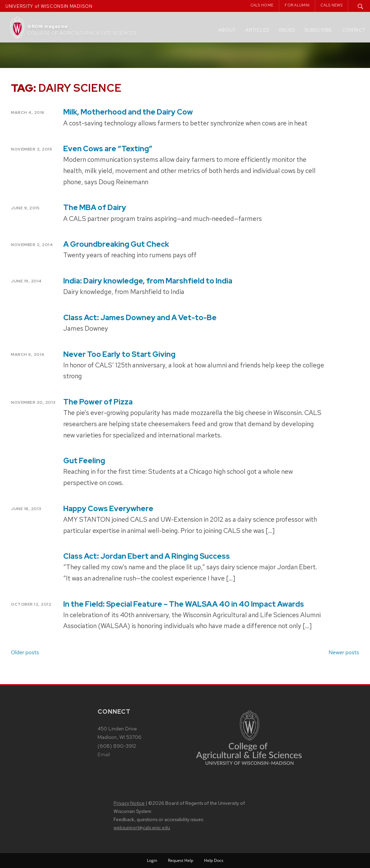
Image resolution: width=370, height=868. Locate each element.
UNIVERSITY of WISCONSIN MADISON (49, 6)
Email (104, 754)
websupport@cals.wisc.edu (142, 828)
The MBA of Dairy (95, 207)
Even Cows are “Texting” (108, 149)
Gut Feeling (84, 461)
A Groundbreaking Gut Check (116, 244)
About (227, 30)
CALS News (332, 5)
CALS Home (262, 5)
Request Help (181, 860)
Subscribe (318, 30)
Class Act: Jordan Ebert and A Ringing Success (147, 556)
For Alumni (297, 5)
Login (152, 860)
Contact (354, 30)
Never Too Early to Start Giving (119, 354)
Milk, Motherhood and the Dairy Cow (128, 112)
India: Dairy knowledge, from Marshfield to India (148, 281)
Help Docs (214, 860)
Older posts (25, 652)
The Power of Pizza (98, 402)
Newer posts (344, 652)
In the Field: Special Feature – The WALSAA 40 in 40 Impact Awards (184, 604)
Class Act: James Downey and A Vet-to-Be (140, 318)
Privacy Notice (129, 803)
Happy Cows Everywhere (108, 509)
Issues (287, 30)
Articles (257, 30)
